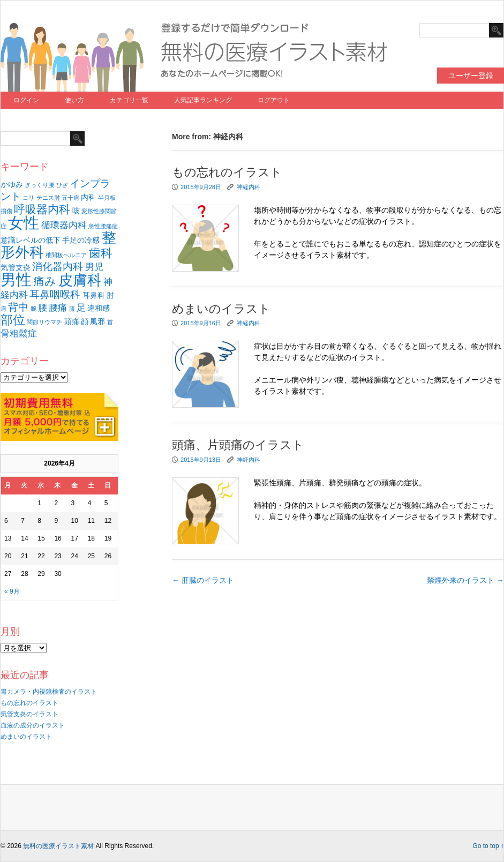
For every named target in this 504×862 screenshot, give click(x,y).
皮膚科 (80, 280)
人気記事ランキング (203, 100)
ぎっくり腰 (39, 185)
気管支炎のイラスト (29, 714)
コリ (28, 198)
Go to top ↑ (488, 846)
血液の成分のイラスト (33, 725)
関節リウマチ (44, 322)
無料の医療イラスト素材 (58, 846)
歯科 (101, 253)
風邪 (97, 321)
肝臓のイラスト (203, 580)
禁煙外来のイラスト (465, 580)
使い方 (74, 100)
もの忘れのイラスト (29, 703)
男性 (16, 279)
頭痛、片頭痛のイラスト (238, 445)
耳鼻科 (94, 295)
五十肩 (70, 198)
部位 (13, 320)
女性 (24, 223)
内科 (88, 197)
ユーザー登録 (471, 76)
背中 (18, 307)
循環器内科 (64, 225)
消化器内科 (58, 267)
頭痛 (72, 321)
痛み (45, 281)
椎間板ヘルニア (66, 255)
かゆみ (12, 184)
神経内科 (249, 187)
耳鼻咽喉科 (55, 294)
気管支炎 (16, 267)
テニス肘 (48, 198)
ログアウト (274, 100)
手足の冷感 (81, 240)
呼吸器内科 (42, 209)
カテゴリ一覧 (129, 100)
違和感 (99, 308)
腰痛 (58, 308)
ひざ (62, 185)
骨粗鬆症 (19, 333)
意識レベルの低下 (31, 240)
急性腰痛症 (103, 226)
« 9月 (12, 591)
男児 (94, 267)
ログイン (26, 100)
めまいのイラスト (26, 737)
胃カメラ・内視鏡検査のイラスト (49, 692)
